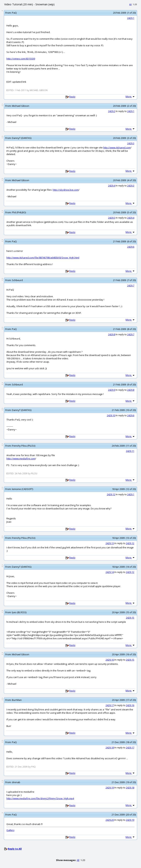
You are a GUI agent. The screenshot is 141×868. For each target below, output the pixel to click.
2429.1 (131, 18)
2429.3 (131, 143)
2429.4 (112, 186)
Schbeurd (17, 280)
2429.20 (110, 820)
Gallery (10, 830)
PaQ (14, 13)
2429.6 (131, 247)
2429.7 (131, 285)
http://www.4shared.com (117, 148)
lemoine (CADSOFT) (22, 489)
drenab (16, 782)
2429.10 (111, 415)
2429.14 (110, 572)
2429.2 (112, 111)
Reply (72, 97)
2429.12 (111, 494)
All (130, 4)
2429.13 (110, 543)
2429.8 (112, 334)
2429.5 (112, 218)
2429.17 (110, 705)
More (130, 96)
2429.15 (130, 618)
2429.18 (110, 747)
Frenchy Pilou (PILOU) (24, 446)
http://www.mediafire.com (21, 459)
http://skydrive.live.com (66, 190)
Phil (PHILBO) (19, 212)
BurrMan (17, 700)
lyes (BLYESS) (19, 612)
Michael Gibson (21, 106)
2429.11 (130, 451)
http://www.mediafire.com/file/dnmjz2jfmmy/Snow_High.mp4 (40, 798)
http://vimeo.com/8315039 (21, 59)
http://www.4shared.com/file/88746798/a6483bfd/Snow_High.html (43, 258)
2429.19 (110, 788)
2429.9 (112, 390)
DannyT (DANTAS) (22, 138)
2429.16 (110, 660)
